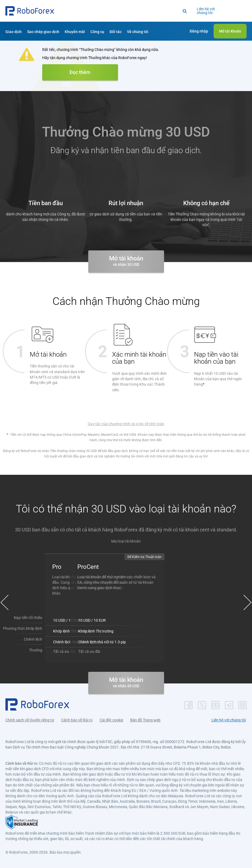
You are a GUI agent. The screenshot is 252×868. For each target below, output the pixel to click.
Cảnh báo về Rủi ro (77, 719)
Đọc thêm (80, 72)
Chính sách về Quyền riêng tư (30, 719)
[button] (30, 11)
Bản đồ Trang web (145, 719)
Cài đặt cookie (111, 719)
